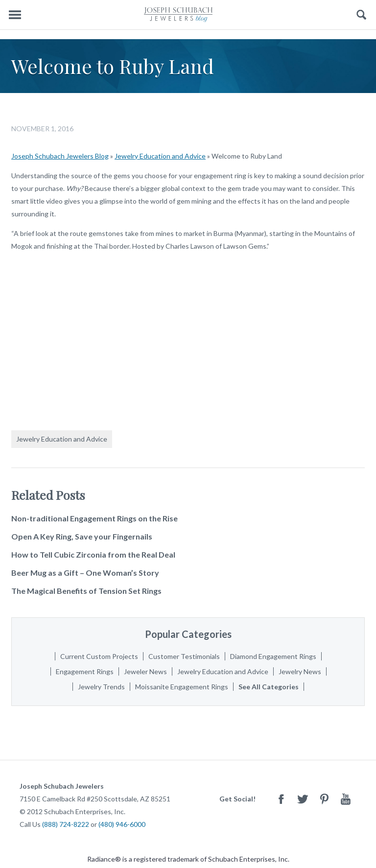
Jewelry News (300, 671)
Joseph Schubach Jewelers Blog (60, 156)
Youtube (346, 799)
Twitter (303, 799)
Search (362, 15)
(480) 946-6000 (122, 824)
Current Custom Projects (99, 656)
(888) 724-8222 (66, 824)
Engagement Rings (85, 671)
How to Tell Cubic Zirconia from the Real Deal (93, 554)
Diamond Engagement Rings (273, 656)
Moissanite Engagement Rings (182, 687)
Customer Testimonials (184, 656)
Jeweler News (145, 671)
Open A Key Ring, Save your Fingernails (82, 536)
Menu (15, 15)
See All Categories (269, 687)
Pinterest (324, 799)
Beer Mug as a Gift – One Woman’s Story (85, 573)
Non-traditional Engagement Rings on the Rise (94, 518)
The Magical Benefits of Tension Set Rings (86, 591)
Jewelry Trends (101, 687)
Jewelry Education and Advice (160, 156)
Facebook (281, 799)
